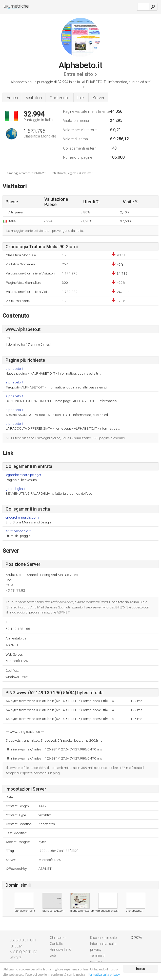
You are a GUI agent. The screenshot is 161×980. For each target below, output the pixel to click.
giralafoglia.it (15, 489)
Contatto (57, 944)
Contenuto (60, 98)
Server (98, 98)
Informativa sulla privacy (103, 975)
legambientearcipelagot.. (24, 475)
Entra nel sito (78, 74)
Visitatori (34, 98)
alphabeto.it (14, 369)
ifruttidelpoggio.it (18, 531)
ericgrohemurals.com (22, 517)
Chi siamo (58, 938)
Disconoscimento (104, 938)
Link (81, 98)
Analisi (12, 98)
